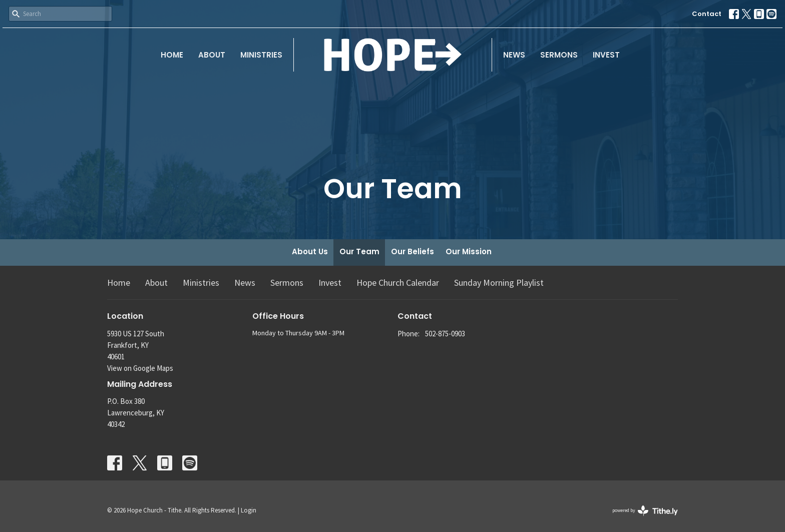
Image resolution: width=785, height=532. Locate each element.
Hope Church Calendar (398, 283)
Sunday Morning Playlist (499, 283)
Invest (606, 55)
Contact (707, 14)
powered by (645, 511)
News (514, 55)
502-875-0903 (445, 334)
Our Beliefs (413, 251)
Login (249, 510)
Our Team (359, 251)
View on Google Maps (140, 368)
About (212, 55)
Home (172, 55)
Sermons (559, 55)
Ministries (261, 55)
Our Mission (469, 251)
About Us (310, 251)
